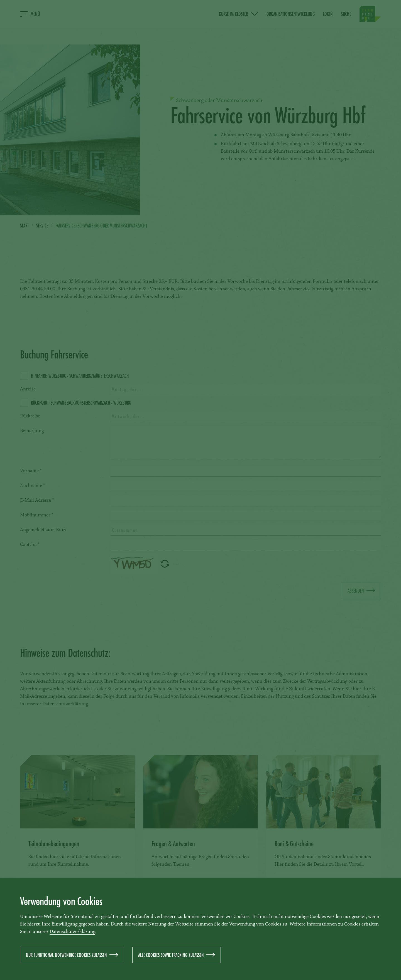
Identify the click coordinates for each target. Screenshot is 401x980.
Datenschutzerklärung (72, 932)
